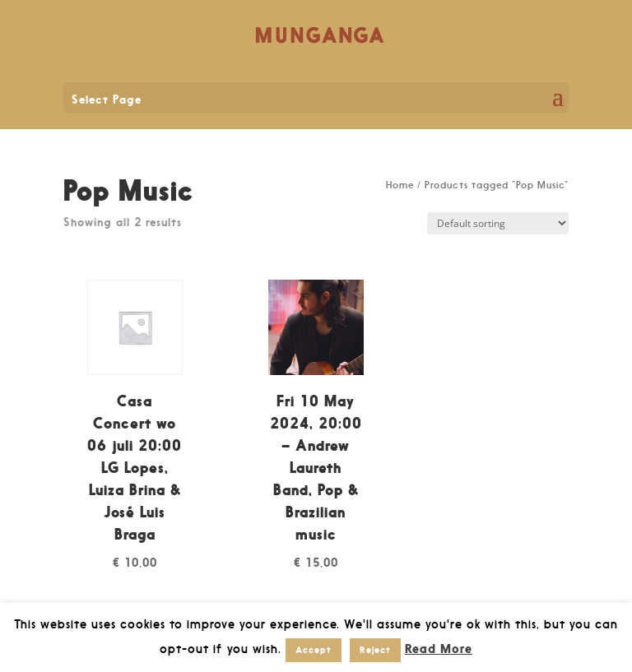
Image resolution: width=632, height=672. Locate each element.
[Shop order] (498, 223)
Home (400, 185)
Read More (439, 649)
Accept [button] (314, 650)
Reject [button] (375, 650)
